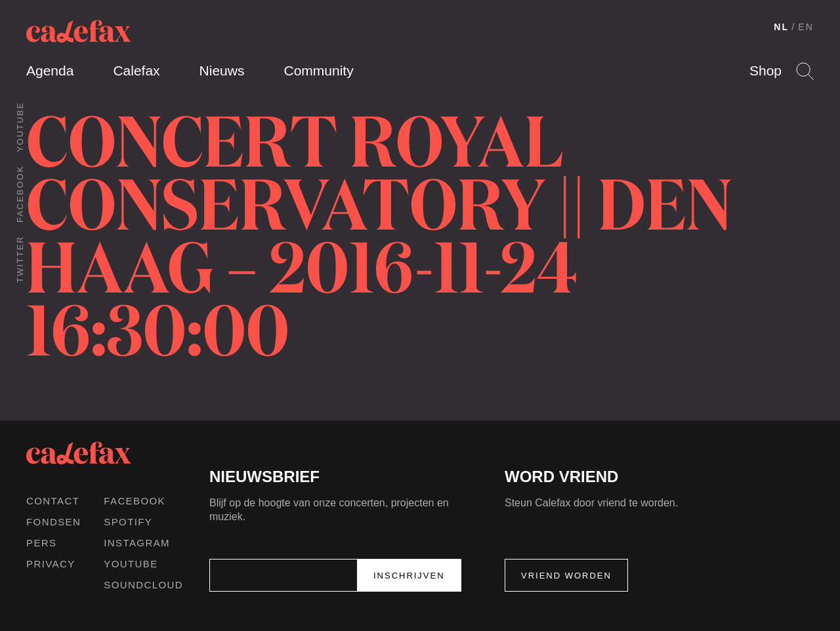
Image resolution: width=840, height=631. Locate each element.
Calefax (136, 71)
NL (781, 27)
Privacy (51, 564)
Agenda (50, 71)
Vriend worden (566, 576)
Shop (766, 71)
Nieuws (222, 71)
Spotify (128, 522)
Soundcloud (143, 585)
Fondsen (53, 522)
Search (805, 71)
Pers (42, 543)
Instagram (137, 543)
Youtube (20, 127)
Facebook (20, 194)
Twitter (20, 259)
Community (318, 71)
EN (806, 27)
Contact (53, 501)
